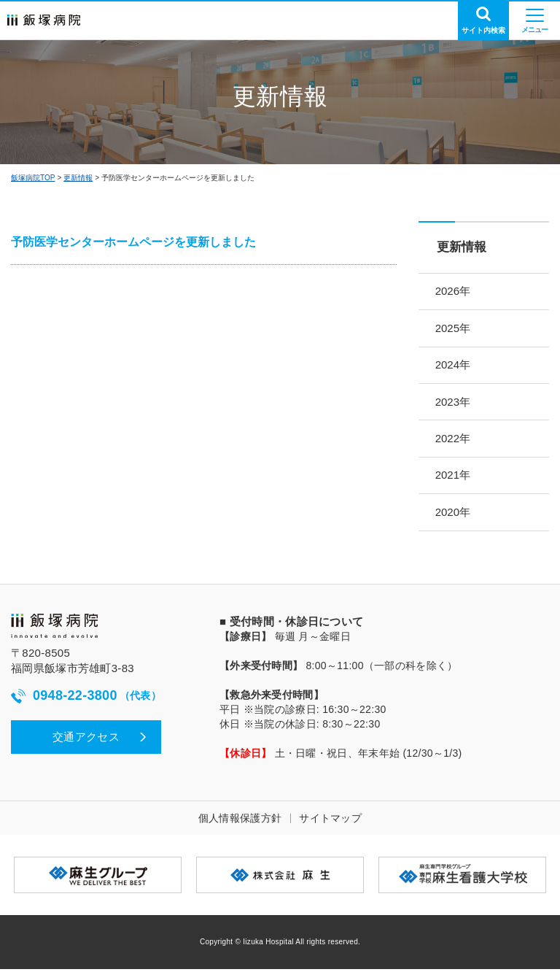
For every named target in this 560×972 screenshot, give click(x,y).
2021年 (454, 478)
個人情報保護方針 (240, 821)
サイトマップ (330, 821)
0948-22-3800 (86, 699)
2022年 (454, 440)
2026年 (454, 292)
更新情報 (78, 178)
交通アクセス (86, 740)
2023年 (454, 403)
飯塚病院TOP (33, 178)
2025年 (454, 329)
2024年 (454, 366)
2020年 (454, 515)
